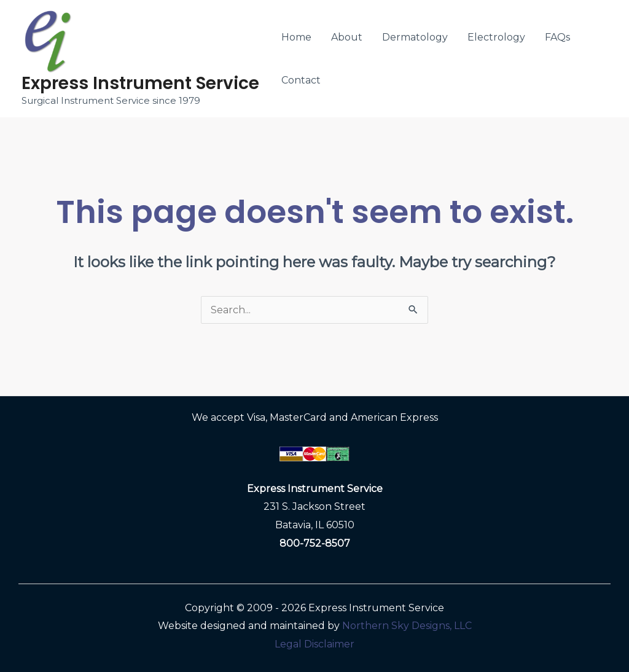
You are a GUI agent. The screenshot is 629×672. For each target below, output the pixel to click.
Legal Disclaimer (314, 644)
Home (296, 37)
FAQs (557, 37)
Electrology (496, 37)
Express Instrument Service (140, 83)
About (347, 37)
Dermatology (415, 37)
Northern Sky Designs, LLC (407, 626)
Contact (301, 80)
